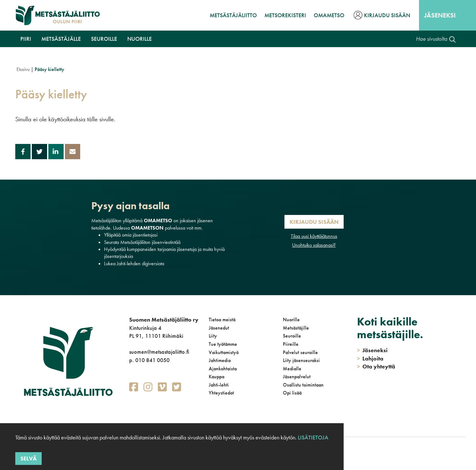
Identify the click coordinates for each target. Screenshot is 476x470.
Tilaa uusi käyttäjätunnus (314, 236)
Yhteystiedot (221, 393)
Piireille (291, 344)
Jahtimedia (220, 360)
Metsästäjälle (61, 39)
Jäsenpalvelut (297, 377)
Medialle (292, 369)
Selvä (28, 458)
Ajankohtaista (223, 369)
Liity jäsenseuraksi (301, 360)
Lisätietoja (313, 437)
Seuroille (104, 39)
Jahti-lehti (219, 385)
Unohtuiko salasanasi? (314, 245)
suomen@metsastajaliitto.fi (159, 352)
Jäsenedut (219, 328)
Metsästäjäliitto (233, 15)
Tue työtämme (223, 344)
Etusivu (23, 69)
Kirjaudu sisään (387, 15)
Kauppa (217, 377)
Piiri (26, 39)
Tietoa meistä (222, 320)
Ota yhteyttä (376, 366)
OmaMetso (329, 15)
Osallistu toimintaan (303, 385)
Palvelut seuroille (300, 352)
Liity (213, 336)
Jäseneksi (440, 15)
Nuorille (140, 39)
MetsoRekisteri (285, 15)
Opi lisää (292, 393)
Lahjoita (370, 358)
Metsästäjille (296, 328)
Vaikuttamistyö (224, 352)
